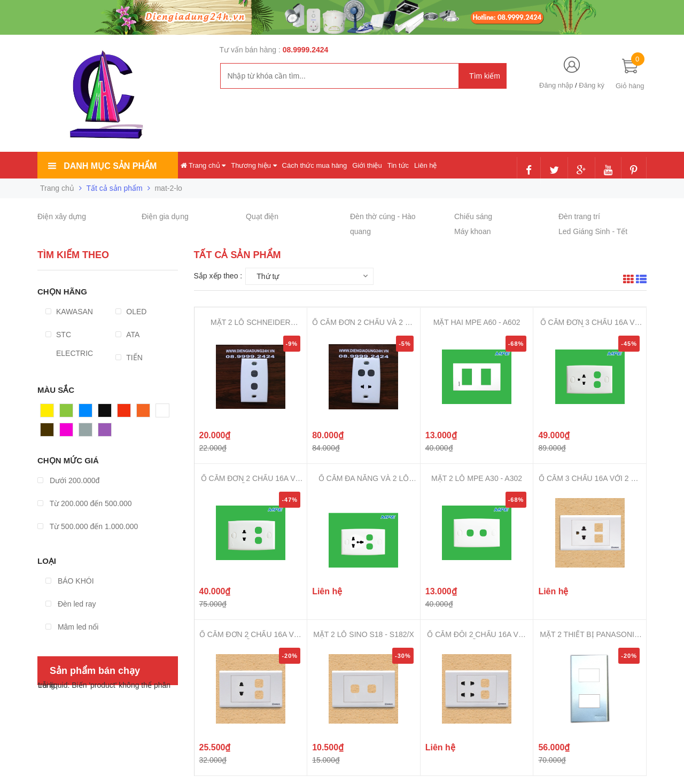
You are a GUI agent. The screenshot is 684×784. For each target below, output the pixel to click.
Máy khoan (472, 231)
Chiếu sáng (473, 216)
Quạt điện (262, 216)
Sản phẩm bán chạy (95, 671)
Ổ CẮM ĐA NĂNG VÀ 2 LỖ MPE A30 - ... (364, 479)
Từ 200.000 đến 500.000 (85, 503)
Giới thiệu (367, 165)
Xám (87, 432)
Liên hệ (425, 165)
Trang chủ (203, 165)
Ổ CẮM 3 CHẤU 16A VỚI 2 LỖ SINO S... (590, 479)
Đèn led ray (71, 604)
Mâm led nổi (72, 627)
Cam (145, 413)
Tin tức (398, 165)
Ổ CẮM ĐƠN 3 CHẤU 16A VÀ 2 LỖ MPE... (590, 323)
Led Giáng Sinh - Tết (593, 231)
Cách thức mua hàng (315, 165)
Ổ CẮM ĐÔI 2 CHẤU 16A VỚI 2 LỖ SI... (476, 635)
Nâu (48, 432)
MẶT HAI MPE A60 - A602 (477, 322)
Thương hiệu (254, 165)
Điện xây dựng (62, 216)
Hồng (69, 432)
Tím (105, 432)
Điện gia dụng (165, 216)
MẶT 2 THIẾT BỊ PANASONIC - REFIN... (590, 635)
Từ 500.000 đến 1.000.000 (88, 526)
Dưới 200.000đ (68, 480)
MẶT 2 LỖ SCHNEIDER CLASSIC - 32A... (251, 323)
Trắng (166, 413)
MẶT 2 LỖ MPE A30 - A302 (477, 478)
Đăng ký (592, 85)
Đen (105, 413)
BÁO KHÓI (70, 581)
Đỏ (122, 413)
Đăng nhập (556, 85)
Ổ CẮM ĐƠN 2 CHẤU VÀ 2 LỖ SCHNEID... (364, 323)
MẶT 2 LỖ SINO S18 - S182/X (364, 634)
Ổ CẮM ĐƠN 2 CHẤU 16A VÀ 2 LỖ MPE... (251, 479)
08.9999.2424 (306, 50)
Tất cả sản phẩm (115, 188)
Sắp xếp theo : (218, 276)
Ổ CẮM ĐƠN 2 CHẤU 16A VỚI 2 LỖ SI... (251, 635)
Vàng (49, 413)
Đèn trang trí (579, 216)
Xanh (69, 413)
